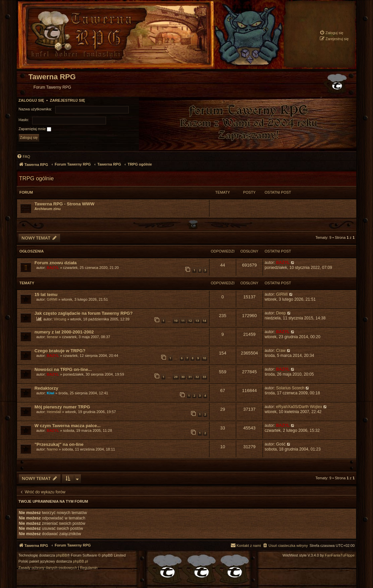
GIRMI (52, 299)
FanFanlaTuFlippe (340, 555)
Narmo (52, 449)
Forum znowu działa (56, 263)
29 (176, 377)
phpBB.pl (80, 561)
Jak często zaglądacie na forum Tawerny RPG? (84, 313)
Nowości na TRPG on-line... (63, 369)
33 (204, 377)
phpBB (62, 555)
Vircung (60, 319)
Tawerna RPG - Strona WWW (64, 204)
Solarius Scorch (290, 388)
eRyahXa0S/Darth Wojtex (299, 407)
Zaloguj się (31, 100)
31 (190, 377)
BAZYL (53, 268)
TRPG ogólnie (36, 178)
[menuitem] (331, 33)
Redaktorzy (46, 388)
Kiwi (51, 393)
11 (183, 321)
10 (176, 321)
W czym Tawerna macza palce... (68, 426)
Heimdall (54, 412)
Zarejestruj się (67, 100)
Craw (281, 351)
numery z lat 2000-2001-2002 (64, 332)
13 (197, 321)
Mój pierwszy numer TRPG (62, 407)
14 (204, 321)
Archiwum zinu (48, 209)
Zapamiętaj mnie (35, 129)
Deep (281, 313)
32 (197, 377)
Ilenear (53, 337)
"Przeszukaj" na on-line (59, 444)
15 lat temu (46, 295)
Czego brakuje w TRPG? (60, 351)
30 (183, 377)
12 (190, 321)
